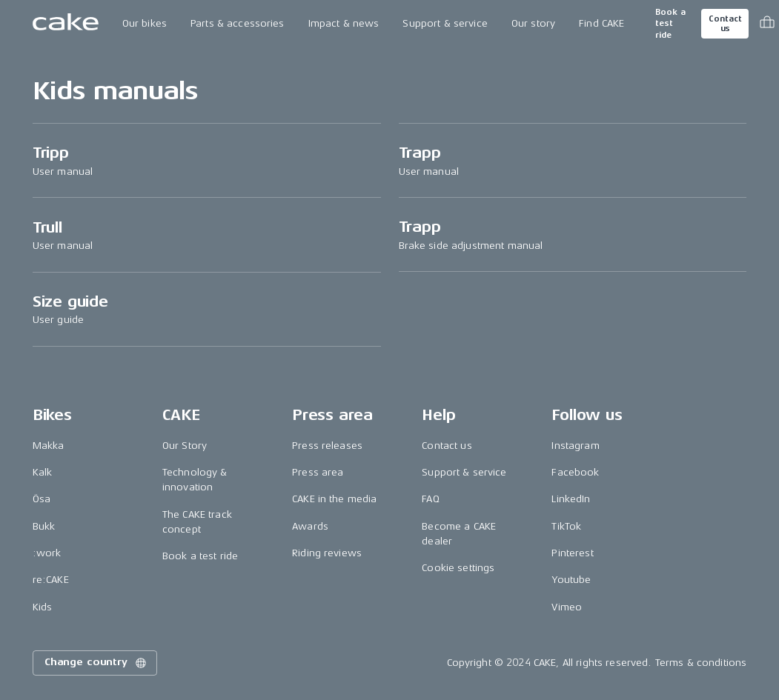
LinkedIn (571, 499)
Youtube (571, 580)
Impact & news (344, 23)
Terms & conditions (701, 663)
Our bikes (145, 23)
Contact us (725, 24)
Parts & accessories (238, 23)
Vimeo (567, 607)
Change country (96, 663)
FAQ (430, 499)
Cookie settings (458, 568)
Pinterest (572, 553)
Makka (49, 446)
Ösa (42, 499)
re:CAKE (51, 580)
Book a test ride (670, 24)
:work (47, 553)
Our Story (185, 446)
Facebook (575, 472)
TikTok (566, 526)
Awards (310, 526)
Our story (533, 23)
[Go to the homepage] (66, 24)
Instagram (575, 446)
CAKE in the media (334, 499)
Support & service (445, 23)
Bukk (44, 526)
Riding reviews (327, 553)
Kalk (43, 472)
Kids (43, 607)
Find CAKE (601, 23)
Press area (318, 472)
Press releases (327, 446)
